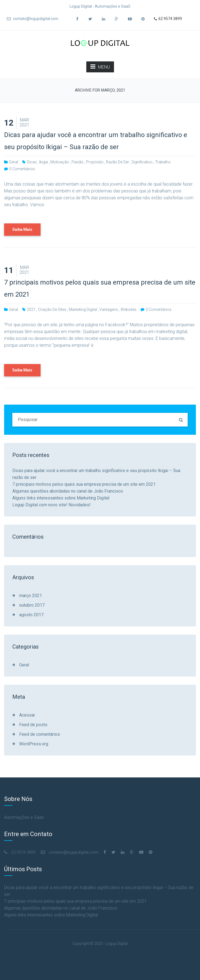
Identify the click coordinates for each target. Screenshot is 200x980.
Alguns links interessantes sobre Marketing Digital (61, 498)
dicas (32, 162)
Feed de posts (33, 725)
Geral (14, 162)
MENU (100, 67)
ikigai (44, 162)
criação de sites (52, 309)
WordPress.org (34, 744)
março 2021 (31, 596)
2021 (31, 309)
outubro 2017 (32, 605)
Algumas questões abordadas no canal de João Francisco (68, 491)
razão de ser (118, 162)
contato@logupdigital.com (33, 19)
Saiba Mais (22, 229)
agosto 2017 (31, 615)
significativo (142, 162)
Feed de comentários (40, 734)
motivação (60, 162)
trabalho (163, 162)
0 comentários (22, 169)
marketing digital (83, 309)
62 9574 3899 (168, 19)
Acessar (27, 715)
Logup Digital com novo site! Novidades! (52, 505)
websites (128, 309)
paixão (78, 162)
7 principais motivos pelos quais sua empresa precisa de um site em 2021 (84, 484)
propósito (95, 162)
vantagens (109, 309)
